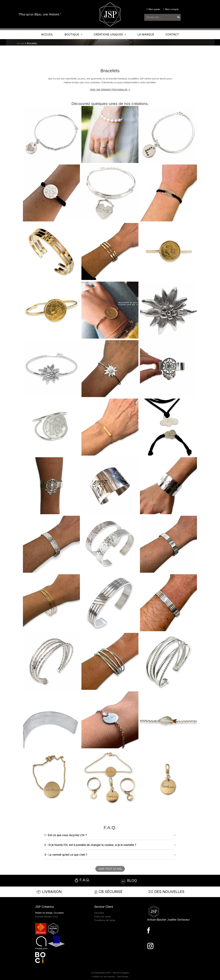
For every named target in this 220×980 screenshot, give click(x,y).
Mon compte (172, 9)
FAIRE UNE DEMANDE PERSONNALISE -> (110, 90)
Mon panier (154, 9)
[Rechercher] (179, 17)
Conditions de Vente (105, 920)
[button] (110, 835)
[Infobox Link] (91, 881)
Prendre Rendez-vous (47, 917)
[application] (76, 35)
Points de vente (103, 917)
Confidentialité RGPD (101, 973)
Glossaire (99, 913)
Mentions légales (121, 973)
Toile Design (122, 976)
